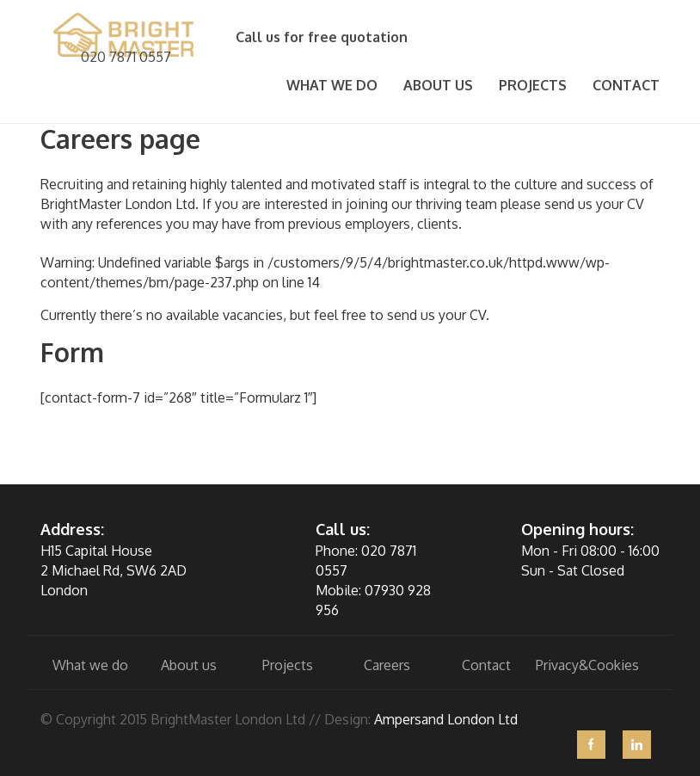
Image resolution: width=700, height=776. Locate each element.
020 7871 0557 (126, 57)
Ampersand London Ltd (446, 719)
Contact (626, 85)
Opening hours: (577, 529)
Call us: (343, 529)
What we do (332, 85)
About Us (438, 85)
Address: (72, 529)
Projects (533, 85)
